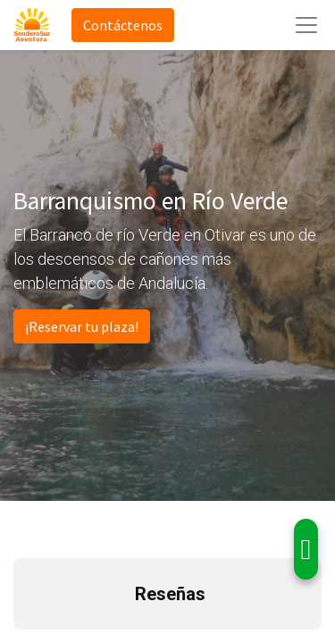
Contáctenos (123, 25)
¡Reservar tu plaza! (82, 326)
